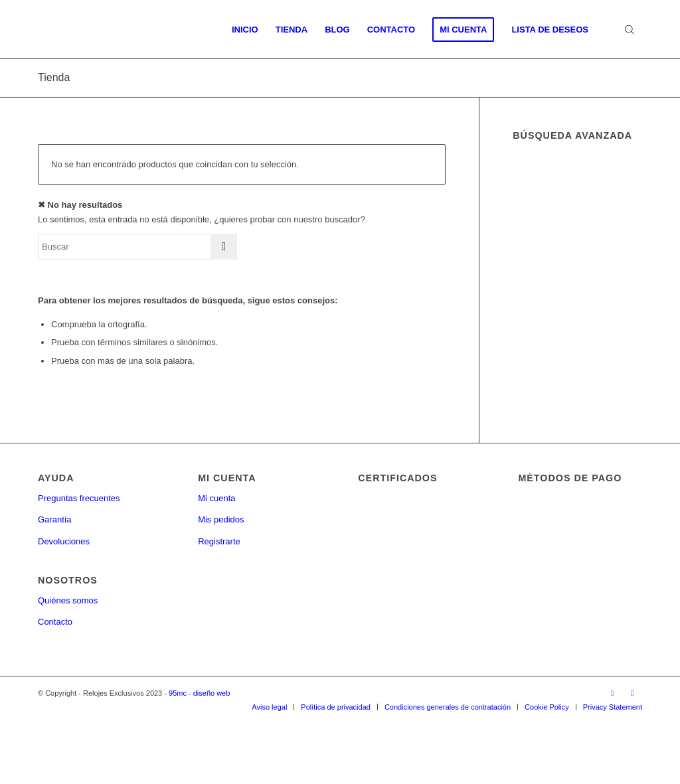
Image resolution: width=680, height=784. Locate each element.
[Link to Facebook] (612, 693)
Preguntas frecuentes (79, 498)
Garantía (55, 519)
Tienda (54, 77)
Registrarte (219, 541)
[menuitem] (245, 30)
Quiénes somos (68, 600)
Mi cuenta (216, 498)
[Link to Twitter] (632, 693)
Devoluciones (64, 541)
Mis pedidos (221, 519)
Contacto (55, 622)
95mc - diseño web (199, 693)
